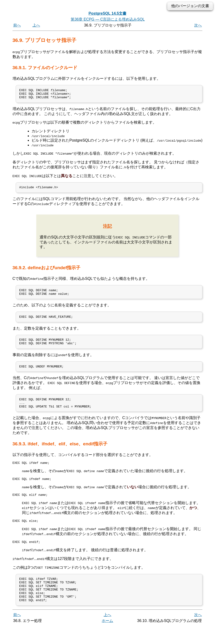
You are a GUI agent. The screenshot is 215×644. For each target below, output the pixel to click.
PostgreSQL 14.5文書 (108, 13)
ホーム (107, 639)
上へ (36, 25)
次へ (198, 25)
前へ (17, 25)
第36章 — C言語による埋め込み (108, 19)
